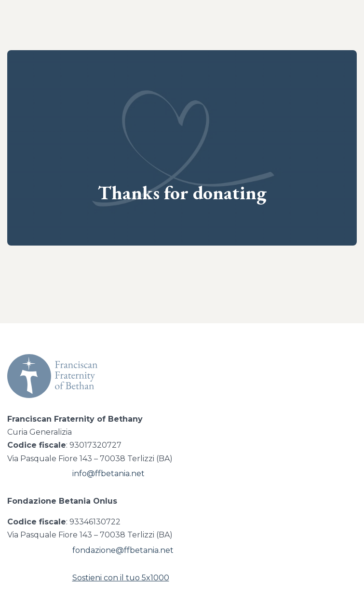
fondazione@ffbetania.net (123, 550)
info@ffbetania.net (108, 474)
